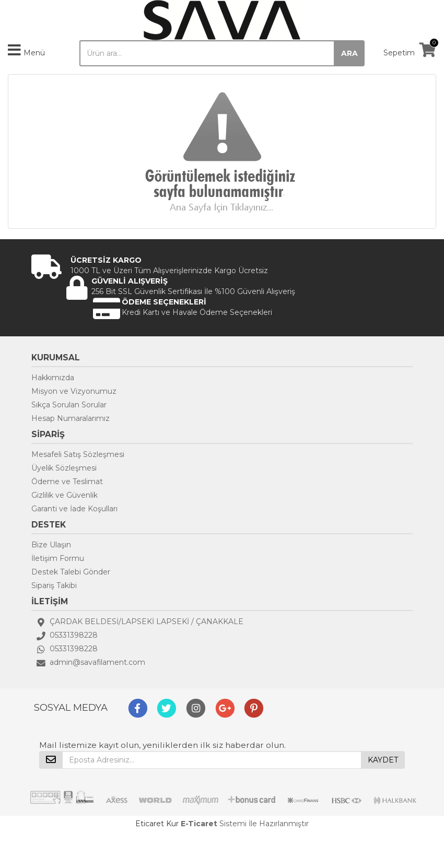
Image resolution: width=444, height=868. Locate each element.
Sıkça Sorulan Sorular (69, 405)
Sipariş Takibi (54, 585)
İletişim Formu (58, 558)
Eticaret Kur (157, 824)
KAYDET (383, 760)
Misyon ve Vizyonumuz (74, 391)
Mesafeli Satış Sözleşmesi (78, 454)
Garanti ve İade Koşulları (74, 509)
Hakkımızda (53, 378)
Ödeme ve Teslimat (67, 482)
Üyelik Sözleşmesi (64, 468)
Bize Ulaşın (51, 545)
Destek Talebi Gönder (71, 572)
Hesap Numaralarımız (71, 418)
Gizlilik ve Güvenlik (65, 495)
